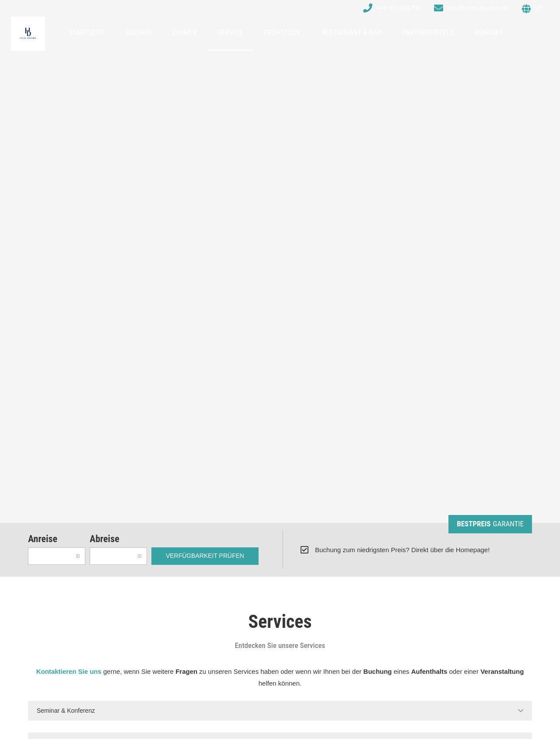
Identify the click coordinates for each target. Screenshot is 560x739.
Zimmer (184, 32)
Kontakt (489, 32)
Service (231, 32)
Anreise (43, 539)
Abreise (105, 539)
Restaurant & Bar (351, 32)
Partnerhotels (428, 32)
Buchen (138, 32)
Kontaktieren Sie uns (69, 671)
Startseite (87, 32)
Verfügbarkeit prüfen (205, 556)
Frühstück (282, 32)
